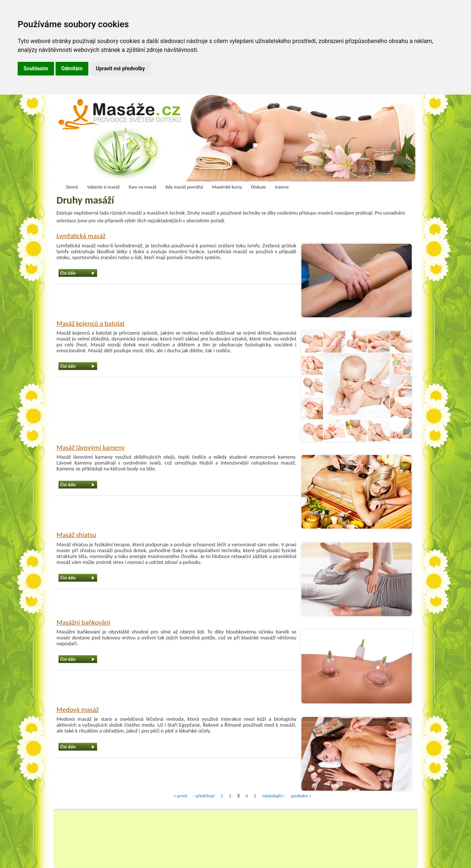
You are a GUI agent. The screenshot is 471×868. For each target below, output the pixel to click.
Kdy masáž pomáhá (184, 187)
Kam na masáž (143, 187)
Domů (72, 187)
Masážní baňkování (84, 622)
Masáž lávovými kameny (91, 447)
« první (180, 795)
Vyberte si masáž (104, 187)
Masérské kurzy (227, 187)
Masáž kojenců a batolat (91, 323)
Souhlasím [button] (36, 68)
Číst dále (68, 273)
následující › (274, 795)
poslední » (301, 795)
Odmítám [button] (72, 68)
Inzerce (282, 187)
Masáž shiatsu (77, 535)
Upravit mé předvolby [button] (120, 68)
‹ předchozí (204, 795)
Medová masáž (78, 710)
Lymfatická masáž (81, 236)
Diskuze (258, 187)
